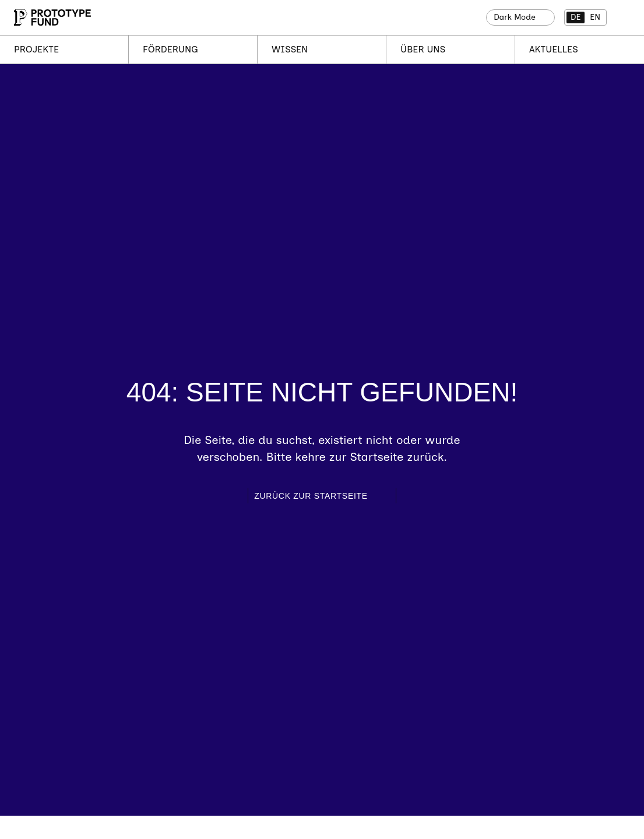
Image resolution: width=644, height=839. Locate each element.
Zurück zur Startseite (311, 496)
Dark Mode (515, 17)
